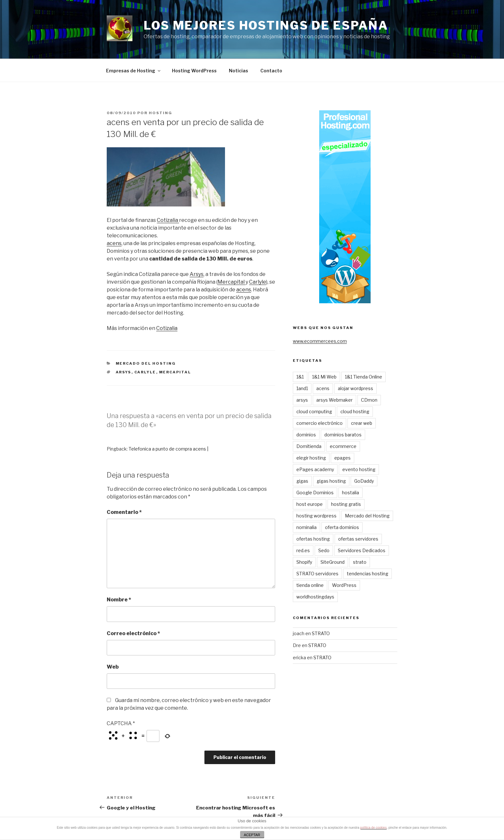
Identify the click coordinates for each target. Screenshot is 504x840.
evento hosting (359, 469)
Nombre (119, 600)
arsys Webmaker (334, 400)
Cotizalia (168, 220)
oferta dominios (342, 527)
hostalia (351, 493)
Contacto (271, 71)
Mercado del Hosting (146, 363)
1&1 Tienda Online (364, 377)
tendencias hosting (368, 574)
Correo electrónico (133, 633)
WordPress (344, 585)
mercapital (175, 372)
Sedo (324, 550)
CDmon (369, 400)
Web (113, 667)
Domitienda (309, 446)
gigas (302, 481)
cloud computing (314, 411)
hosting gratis (346, 504)
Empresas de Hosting (134, 71)
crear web (362, 423)
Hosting (161, 113)
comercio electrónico (319, 423)
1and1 (302, 388)
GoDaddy (364, 481)
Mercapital (232, 282)
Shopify (304, 562)
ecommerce (343, 446)
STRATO (321, 633)
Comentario (124, 512)
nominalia (306, 527)
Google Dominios (315, 493)
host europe (310, 504)
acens (114, 243)
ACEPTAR (252, 835)
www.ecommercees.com (320, 341)
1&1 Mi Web (324, 377)
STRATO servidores (317, 574)
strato (360, 562)
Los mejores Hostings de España (266, 25)
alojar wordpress (355, 388)
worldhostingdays (315, 597)
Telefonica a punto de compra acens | (168, 449)
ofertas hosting (313, 539)
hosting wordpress (316, 516)
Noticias (239, 71)
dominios (306, 435)
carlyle (145, 372)
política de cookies (373, 828)
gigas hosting (331, 481)
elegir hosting (311, 458)
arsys (124, 372)
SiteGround (333, 562)
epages (342, 458)
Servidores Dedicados (362, 550)
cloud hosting (355, 411)
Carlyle (258, 282)
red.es (303, 550)
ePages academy (315, 469)
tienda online (310, 585)
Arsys (197, 274)
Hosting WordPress (194, 71)
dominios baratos (343, 435)
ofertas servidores (358, 539)
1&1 (300, 377)
